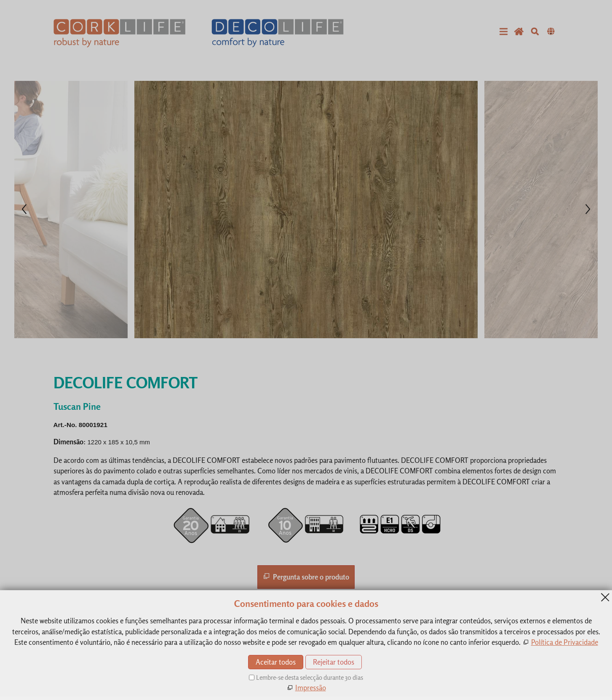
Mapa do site (331, 655)
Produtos (327, 623)
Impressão (328, 634)
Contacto (290, 623)
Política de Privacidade (341, 644)
